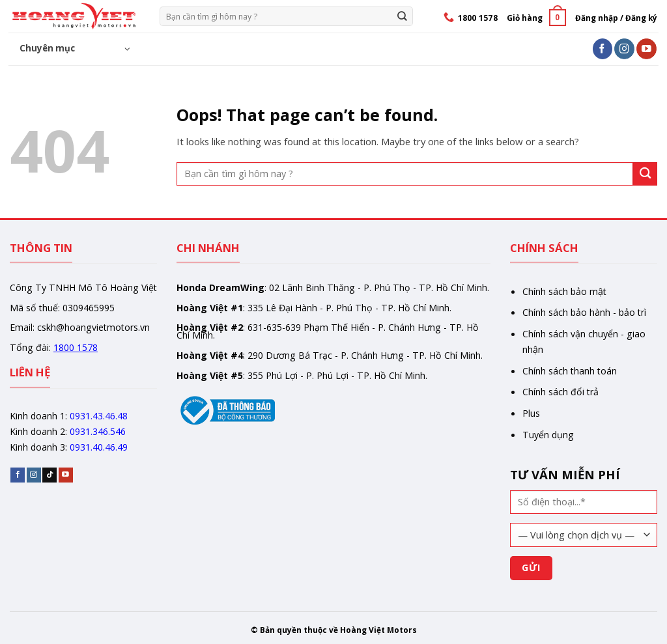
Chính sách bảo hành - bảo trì (584, 312)
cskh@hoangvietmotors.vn (93, 327)
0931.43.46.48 (99, 416)
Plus (531, 413)
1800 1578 (76, 347)
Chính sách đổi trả (561, 392)
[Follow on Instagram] (624, 49)
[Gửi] (403, 16)
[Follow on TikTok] (50, 475)
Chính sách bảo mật (564, 291)
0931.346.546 (98, 431)
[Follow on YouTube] (646, 49)
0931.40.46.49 (99, 447)
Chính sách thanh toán (570, 371)
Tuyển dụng (548, 435)
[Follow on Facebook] (603, 49)
